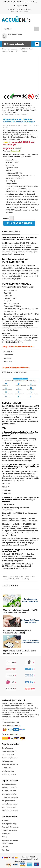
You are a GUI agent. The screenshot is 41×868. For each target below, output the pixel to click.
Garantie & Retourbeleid (10, 827)
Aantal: (6, 218)
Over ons (11, 9)
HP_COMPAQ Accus (26, 49)
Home (4, 49)
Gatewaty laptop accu (10, 765)
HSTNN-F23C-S (29, 176)
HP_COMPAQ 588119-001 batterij (15, 51)
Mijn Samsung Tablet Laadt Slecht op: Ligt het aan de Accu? (19, 652)
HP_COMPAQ (14, 163)
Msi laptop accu (7, 761)
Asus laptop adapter (9, 794)
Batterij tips (6, 834)
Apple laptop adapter (9, 788)
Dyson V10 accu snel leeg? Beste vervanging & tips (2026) (17, 632)
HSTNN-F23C (8, 355)
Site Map (5, 847)
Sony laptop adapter (9, 807)
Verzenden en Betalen (24, 9)
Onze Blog (5, 850)
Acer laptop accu (8, 771)
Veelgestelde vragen (9, 830)
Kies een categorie (14, 44)
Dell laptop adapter (9, 791)
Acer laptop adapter (9, 784)
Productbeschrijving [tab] (11, 232)
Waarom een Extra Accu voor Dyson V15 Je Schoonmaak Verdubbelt (20, 611)
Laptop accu (12, 49)
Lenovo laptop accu (9, 751)
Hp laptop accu (7, 748)
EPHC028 (19, 173)
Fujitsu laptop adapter (10, 797)
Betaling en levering (9, 824)
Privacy (4, 837)
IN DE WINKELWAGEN (19, 223)
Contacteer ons (7, 843)
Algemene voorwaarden (10, 840)
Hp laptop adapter (8, 801)
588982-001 (19, 178)
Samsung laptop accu (10, 758)
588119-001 (10, 178)
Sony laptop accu (8, 755)
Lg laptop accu (7, 768)
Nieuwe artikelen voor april (19, 12)
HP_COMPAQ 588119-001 (22, 338)
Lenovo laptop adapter (10, 804)
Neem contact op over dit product (15, 114)
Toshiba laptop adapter (10, 811)
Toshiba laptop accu (9, 774)
